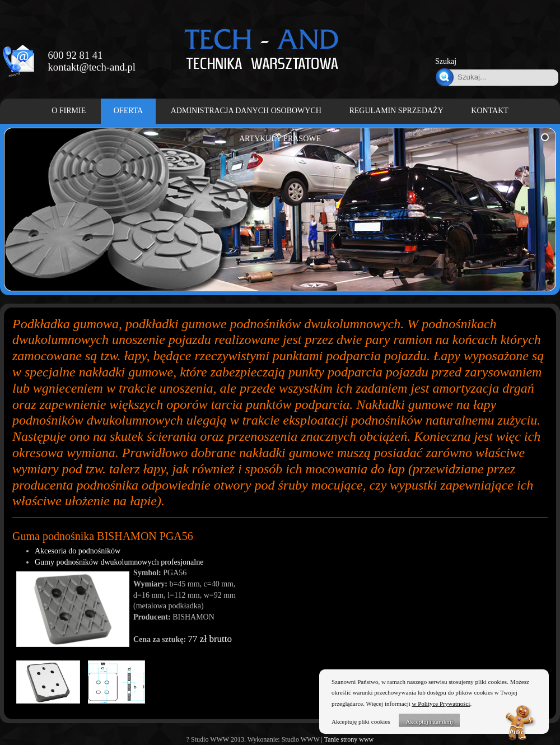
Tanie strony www (349, 739)
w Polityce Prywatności (441, 704)
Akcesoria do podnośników (78, 551)
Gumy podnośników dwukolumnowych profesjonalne (119, 562)
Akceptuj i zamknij (429, 721)
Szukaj (446, 61)
